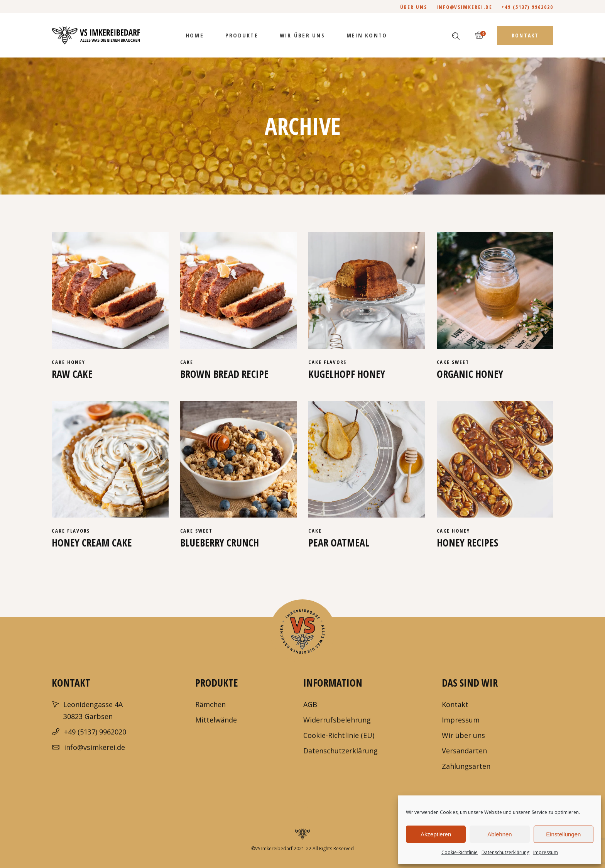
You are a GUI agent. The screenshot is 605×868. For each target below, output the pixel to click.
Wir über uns (463, 735)
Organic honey (470, 374)
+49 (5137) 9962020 (527, 7)
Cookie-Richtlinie (460, 852)
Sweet (461, 362)
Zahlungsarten (466, 766)
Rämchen (210, 704)
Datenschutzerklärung (505, 852)
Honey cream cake (92, 543)
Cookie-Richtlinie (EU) (339, 735)
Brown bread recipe (224, 374)
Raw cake (72, 374)
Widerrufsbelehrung (337, 720)
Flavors (335, 362)
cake (59, 362)
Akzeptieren (436, 834)
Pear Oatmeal (339, 543)
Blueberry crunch (220, 543)
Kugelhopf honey (347, 374)
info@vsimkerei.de (464, 7)
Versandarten (464, 751)
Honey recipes (467, 543)
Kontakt (455, 704)
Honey (76, 362)
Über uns (414, 7)
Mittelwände (216, 720)
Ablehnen (499, 834)
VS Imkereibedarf (274, 849)
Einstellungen (563, 834)
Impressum (546, 852)
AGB (310, 704)
